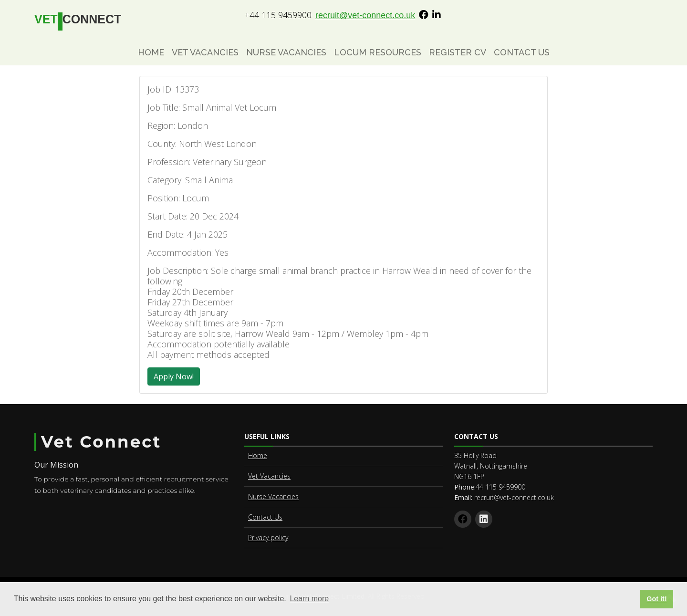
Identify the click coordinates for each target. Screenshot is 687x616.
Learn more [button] (309, 599)
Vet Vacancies (205, 52)
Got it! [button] (656, 599)
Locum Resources (378, 52)
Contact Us (522, 52)
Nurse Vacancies (286, 52)
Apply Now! (174, 376)
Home (151, 52)
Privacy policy (268, 538)
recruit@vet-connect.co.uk (365, 15)
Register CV (458, 52)
